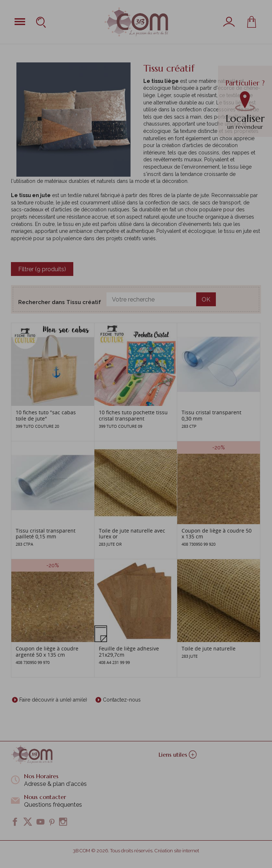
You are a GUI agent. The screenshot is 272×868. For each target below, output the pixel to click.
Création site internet (177, 851)
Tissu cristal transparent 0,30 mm (211, 415)
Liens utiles (178, 754)
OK (206, 299)
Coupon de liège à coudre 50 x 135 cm (217, 534)
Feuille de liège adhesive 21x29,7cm (129, 652)
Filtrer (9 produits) (42, 269)
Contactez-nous (122, 700)
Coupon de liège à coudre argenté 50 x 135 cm (47, 652)
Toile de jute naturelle (209, 648)
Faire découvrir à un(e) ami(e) (53, 700)
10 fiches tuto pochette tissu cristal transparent (133, 415)
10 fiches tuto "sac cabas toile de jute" (46, 415)
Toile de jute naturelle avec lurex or (132, 534)
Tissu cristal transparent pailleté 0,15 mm (46, 534)
